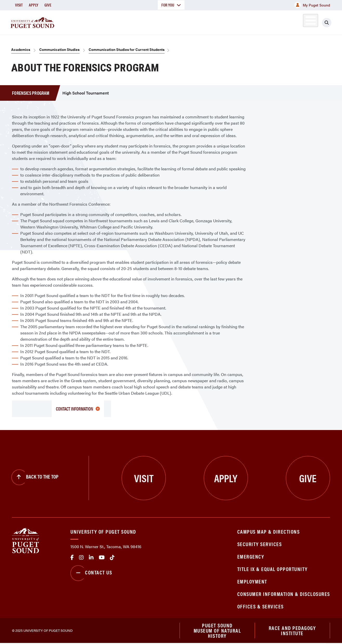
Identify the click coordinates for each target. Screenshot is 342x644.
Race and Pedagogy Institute (292, 631)
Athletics (270, 22)
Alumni (298, 22)
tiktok (112, 558)
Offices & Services (261, 606)
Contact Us (91, 573)
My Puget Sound (312, 5)
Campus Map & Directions (269, 531)
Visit (19, 5)
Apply (34, 5)
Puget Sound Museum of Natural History (217, 631)
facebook (72, 558)
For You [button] (171, 5)
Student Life (230, 22)
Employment (252, 581)
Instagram (81, 558)
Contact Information (78, 409)
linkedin (91, 558)
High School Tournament (86, 93)
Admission (189, 22)
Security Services (260, 544)
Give (48, 5)
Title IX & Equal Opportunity (272, 569)
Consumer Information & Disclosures (284, 594)
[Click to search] (327, 23)
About (116, 22)
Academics (150, 22)
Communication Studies (59, 49)
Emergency (251, 556)
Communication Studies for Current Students (127, 49)
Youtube (102, 558)
